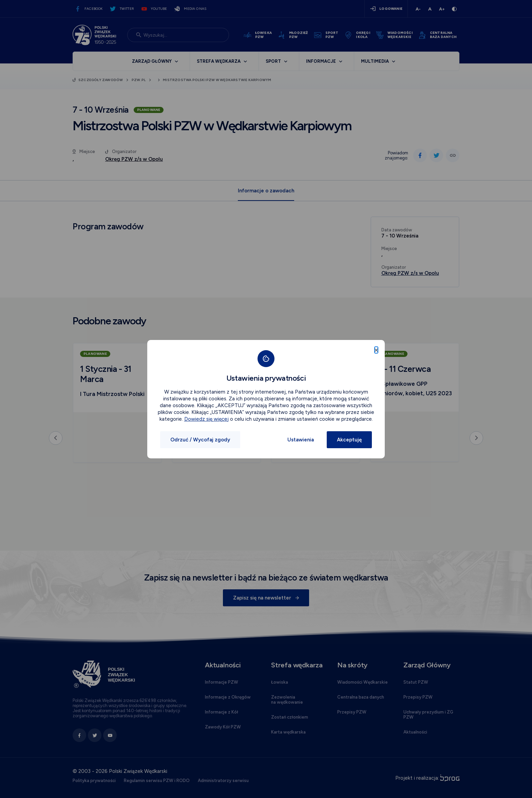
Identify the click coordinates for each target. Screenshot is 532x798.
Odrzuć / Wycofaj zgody (200, 440)
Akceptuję (349, 440)
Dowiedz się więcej (206, 419)
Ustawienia (301, 440)
